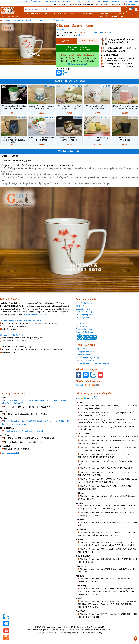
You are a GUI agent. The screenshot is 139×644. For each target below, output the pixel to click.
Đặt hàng (67, 41)
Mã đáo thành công (90, 13)
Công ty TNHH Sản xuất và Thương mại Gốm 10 (21, 320)
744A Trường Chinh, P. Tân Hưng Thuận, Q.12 (23, 431)
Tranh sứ (121, 13)
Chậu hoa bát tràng (84, 329)
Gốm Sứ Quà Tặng (84, 312)
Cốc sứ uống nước (36, 20)
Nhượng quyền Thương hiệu (116, 1)
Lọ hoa (113, 13)
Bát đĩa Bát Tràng (83, 309)
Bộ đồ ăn (39, 13)
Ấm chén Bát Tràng (84, 303)
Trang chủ (5, 20)
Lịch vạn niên (133, 16)
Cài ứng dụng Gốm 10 (85, 360)
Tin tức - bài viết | (120, 16)
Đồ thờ (56, 13)
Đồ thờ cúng (81, 306)
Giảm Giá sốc (83, 35)
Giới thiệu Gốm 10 (95, 1)
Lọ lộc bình (104, 13)
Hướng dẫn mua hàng (33, 1)
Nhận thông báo (131, 4)
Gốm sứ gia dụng (19, 20)
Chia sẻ (109, 32)
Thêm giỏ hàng (88, 41)
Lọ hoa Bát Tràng (83, 323)
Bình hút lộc (76, 13)
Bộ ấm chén (29, 13)
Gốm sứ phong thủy (84, 315)
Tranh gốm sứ (82, 326)
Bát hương (65, 13)
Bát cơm (48, 13)
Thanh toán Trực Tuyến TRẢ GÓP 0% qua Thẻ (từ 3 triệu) (78, 48)
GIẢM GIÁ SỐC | (106, 16)
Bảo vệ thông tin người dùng (74, 1)
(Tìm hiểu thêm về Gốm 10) (35, 315)
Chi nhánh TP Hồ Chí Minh (12, 335)
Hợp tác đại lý (81, 349)
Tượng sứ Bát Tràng (84, 332)
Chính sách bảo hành (52, 1)
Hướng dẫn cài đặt (78, 64)
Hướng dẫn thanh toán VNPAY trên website (94, 363)
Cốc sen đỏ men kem (54, 20)
